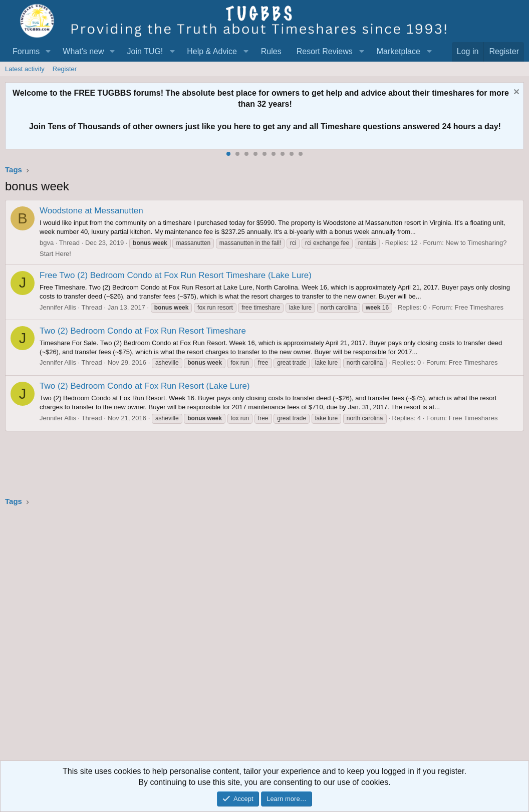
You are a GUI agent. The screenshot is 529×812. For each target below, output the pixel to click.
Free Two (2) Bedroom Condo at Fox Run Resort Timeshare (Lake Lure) (176, 275)
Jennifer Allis (58, 307)
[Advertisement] (264, 637)
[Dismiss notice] (515, 93)
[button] (48, 52)
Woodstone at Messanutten (91, 211)
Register (65, 69)
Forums (26, 51)
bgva (47, 243)
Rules (271, 51)
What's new (83, 51)
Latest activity (25, 69)
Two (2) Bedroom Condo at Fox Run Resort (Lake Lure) (145, 386)
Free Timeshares (479, 307)
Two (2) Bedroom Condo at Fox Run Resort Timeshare (143, 331)
